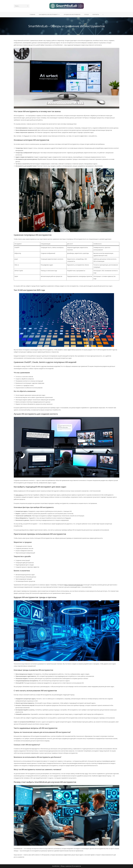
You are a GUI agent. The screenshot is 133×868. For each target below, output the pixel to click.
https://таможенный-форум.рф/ (74, 585)
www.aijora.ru (20, 495)
